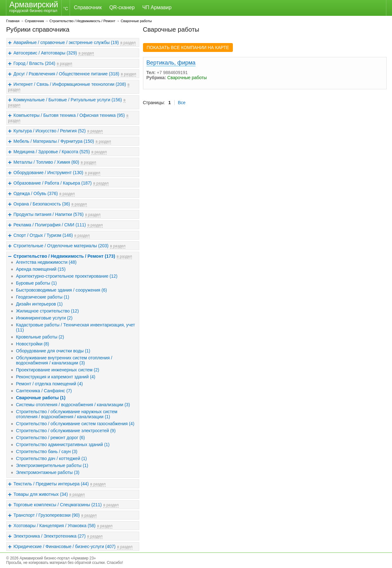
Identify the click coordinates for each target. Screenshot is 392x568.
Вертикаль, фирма (171, 63)
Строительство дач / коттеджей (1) (52, 458)
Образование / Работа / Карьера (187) (53, 183)
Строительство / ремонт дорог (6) (51, 438)
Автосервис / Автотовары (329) (45, 53)
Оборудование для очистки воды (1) (53, 351)
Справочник (88, 7)
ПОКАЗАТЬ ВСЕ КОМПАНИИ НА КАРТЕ (188, 47)
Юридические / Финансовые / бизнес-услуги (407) (65, 546)
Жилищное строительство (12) (48, 311)
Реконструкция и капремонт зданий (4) (56, 377)
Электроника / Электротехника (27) (50, 536)
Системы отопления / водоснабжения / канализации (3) (73, 405)
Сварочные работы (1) (41, 398)
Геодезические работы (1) (43, 297)
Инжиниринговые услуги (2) (44, 318)
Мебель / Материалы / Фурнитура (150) (54, 141)
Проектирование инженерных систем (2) (58, 370)
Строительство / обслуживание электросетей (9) (66, 431)
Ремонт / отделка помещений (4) (50, 384)
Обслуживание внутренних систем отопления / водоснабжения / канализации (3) (64, 360)
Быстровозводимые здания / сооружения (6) (62, 290)
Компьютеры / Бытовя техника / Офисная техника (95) (69, 115)
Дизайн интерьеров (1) (39, 304)
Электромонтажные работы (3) (48, 472)
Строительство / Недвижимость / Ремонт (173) (64, 256)
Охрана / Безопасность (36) (42, 204)
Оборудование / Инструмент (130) (49, 173)
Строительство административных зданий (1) (63, 445)
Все (182, 103)
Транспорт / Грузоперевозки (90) (47, 515)
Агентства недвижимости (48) (47, 262)
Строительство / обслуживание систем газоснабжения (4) (75, 424)
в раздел (128, 43)
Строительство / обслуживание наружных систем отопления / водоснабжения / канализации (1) (67, 414)
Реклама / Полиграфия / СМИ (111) (50, 225)
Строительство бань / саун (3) (47, 451)
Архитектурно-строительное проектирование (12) (67, 276)
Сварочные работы (136, 21)
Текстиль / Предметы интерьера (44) (51, 484)
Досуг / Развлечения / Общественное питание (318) (66, 74)
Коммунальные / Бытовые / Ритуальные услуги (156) (68, 100)
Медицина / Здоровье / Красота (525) (52, 152)
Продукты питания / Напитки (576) (49, 214)
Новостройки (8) (33, 344)
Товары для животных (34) (41, 494)
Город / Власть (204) (34, 63)
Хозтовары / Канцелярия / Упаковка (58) (55, 526)
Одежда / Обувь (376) (36, 193)
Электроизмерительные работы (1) (52, 465)
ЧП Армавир (157, 7)
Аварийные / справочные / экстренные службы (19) (66, 42)
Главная (13, 21)
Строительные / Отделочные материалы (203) (61, 246)
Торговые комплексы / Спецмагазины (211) (58, 505)
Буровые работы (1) (37, 283)
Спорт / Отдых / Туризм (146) (43, 235)
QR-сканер (122, 7)
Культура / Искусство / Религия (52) (50, 131)
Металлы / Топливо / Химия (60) (47, 162)
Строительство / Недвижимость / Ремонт (82, 21)
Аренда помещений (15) (41, 269)
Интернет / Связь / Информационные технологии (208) (70, 84)
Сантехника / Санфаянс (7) (44, 391)
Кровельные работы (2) (40, 337)
